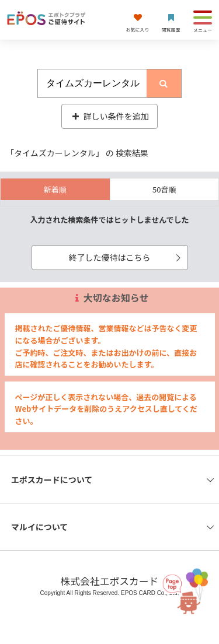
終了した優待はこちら (127, 257)
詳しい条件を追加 (109, 116)
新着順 (55, 189)
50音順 (164, 189)
